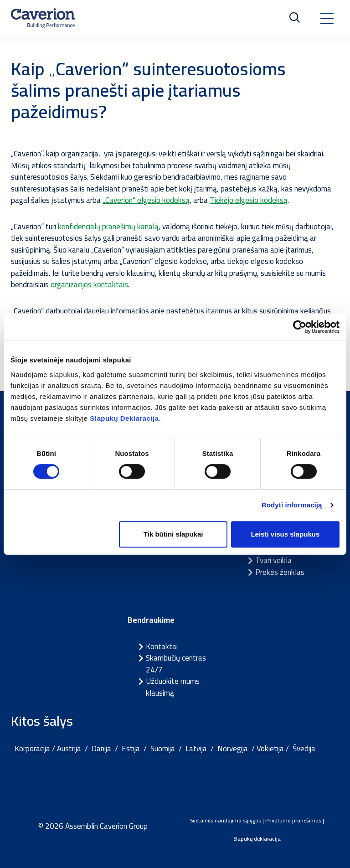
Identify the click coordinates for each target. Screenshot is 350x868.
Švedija (304, 749)
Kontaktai (162, 646)
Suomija (163, 749)
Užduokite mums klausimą (173, 687)
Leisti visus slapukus (285, 534)
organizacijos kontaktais (89, 284)
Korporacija (31, 749)
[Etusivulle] (43, 18)
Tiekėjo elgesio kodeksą (249, 200)
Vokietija (270, 749)
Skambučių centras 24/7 (176, 664)
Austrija (69, 749)
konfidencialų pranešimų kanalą (108, 227)
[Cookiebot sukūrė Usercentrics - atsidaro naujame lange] (300, 327)
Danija (101, 749)
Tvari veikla (273, 560)
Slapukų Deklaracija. (125, 418)
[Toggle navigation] (327, 18)
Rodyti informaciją (292, 505)
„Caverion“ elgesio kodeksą (146, 200)
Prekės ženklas (280, 572)
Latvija (196, 749)
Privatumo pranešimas (293, 820)
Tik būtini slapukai (173, 534)
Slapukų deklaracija (257, 839)
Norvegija (233, 749)
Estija (131, 749)
